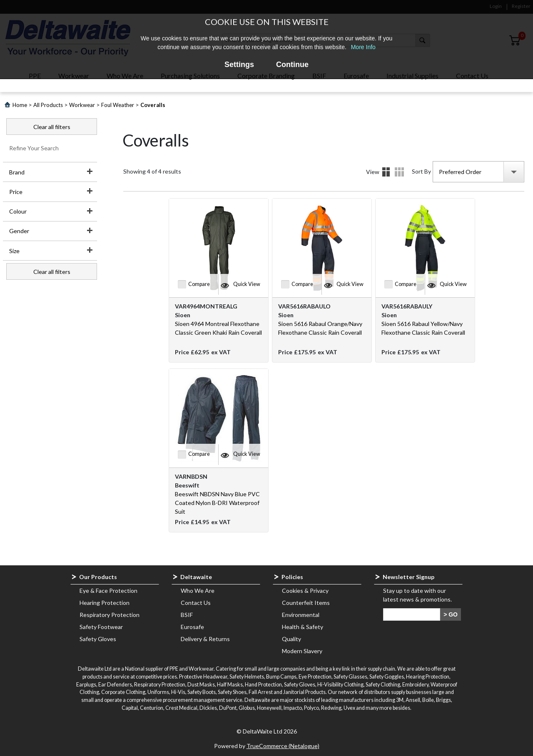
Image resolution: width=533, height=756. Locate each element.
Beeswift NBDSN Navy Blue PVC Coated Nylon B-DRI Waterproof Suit (217, 503)
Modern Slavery (302, 651)
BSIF (187, 615)
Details (399, 172)
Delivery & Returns (205, 639)
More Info (363, 47)
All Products (48, 105)
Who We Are (198, 591)
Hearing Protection (105, 603)
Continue (292, 65)
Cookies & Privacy (305, 591)
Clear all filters (52, 127)
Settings (239, 65)
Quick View (247, 284)
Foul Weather (118, 105)
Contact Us (196, 603)
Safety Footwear (101, 627)
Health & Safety (303, 627)
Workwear (82, 105)
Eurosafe (192, 627)
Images (386, 172)
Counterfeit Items (306, 603)
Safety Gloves (98, 639)
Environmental (301, 615)
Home (20, 105)
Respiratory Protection (110, 615)
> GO (451, 614)
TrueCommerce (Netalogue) (283, 746)
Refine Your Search (34, 148)
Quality (291, 639)
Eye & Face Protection (108, 591)
